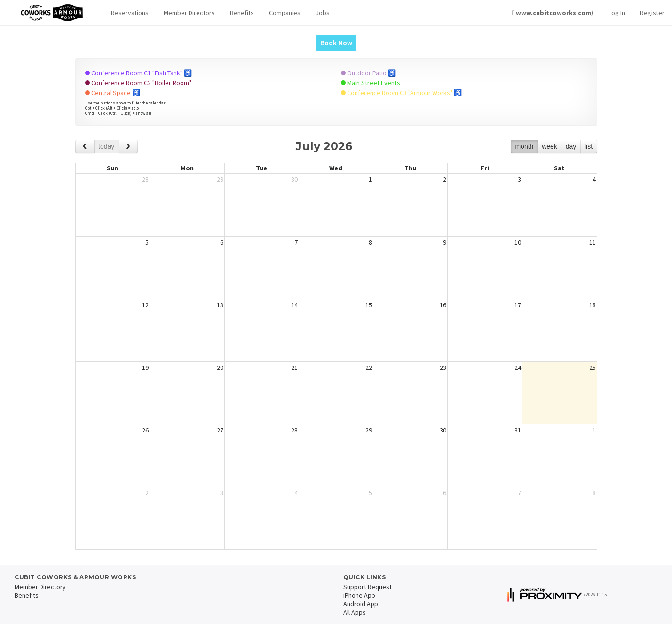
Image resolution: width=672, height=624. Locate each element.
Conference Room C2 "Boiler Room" (138, 83)
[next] (128, 147)
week (549, 146)
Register (652, 13)
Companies (285, 13)
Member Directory (189, 13)
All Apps (355, 612)
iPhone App (359, 595)
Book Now (336, 43)
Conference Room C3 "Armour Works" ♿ (401, 93)
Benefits (242, 13)
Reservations (130, 13)
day (571, 146)
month (524, 146)
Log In (617, 13)
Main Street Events (371, 83)
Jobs (323, 13)
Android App (361, 604)
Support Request (368, 587)
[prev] (85, 147)
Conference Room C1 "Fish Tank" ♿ (138, 73)
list (589, 146)
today (106, 146)
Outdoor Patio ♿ (368, 73)
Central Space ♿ (113, 93)
